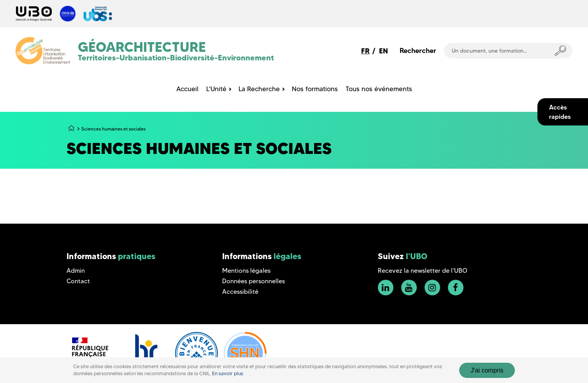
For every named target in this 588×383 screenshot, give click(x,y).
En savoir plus (228, 373)
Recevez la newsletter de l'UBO (423, 271)
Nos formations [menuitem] (315, 89)
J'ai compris (487, 370)
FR (365, 51)
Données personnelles (254, 281)
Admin (76, 271)
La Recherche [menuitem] (259, 89)
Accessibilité (240, 292)
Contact (78, 281)
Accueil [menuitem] (187, 89)
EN (384, 51)
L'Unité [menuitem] (216, 89)
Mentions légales (246, 271)
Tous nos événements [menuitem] (379, 89)
